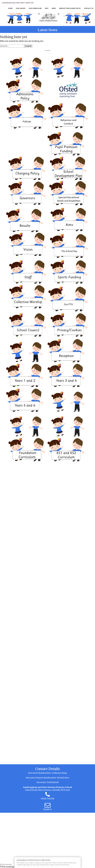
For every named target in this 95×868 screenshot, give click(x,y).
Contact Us (89, 8)
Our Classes (21, 8)
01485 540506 (48, 799)
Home (10, 8)
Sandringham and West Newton (20, 3)
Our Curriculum (35, 8)
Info (47, 8)
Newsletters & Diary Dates (70, 8)
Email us (48, 809)
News (54, 8)
